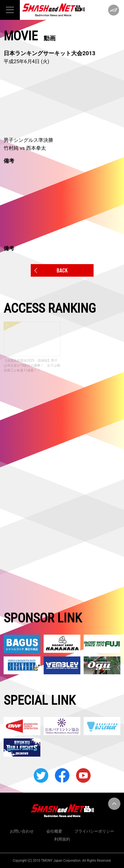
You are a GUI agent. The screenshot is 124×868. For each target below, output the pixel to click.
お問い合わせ (22, 831)
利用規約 (62, 839)
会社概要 (54, 831)
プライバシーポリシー (94, 831)
